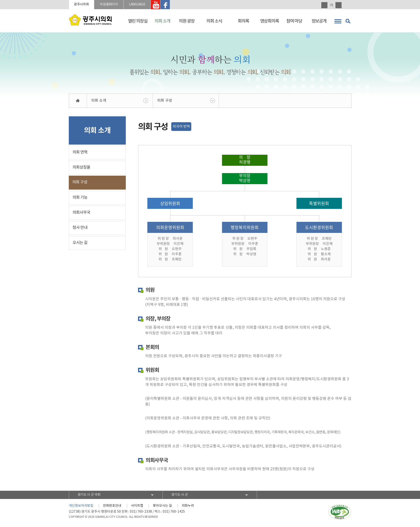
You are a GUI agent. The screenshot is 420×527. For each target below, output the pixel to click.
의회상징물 (81, 169)
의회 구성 (165, 102)
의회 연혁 (80, 154)
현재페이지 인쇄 (348, 5)
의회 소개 (162, 21)
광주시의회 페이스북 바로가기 (183, 5)
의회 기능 (80, 199)
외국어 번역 (181, 128)
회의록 (243, 21)
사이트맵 (137, 507)
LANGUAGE (150, 5)
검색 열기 (348, 21)
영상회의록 (269, 21)
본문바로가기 (0, 0)
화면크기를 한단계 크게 (324, 5)
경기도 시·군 (182, 496)
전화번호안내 (112, 507)
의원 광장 (187, 21)
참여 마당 (294, 21)
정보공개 (319, 21)
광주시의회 (84, 5)
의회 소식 (214, 21)
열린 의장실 (138, 21)
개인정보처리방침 (81, 507)
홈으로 (78, 102)
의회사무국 (81, 214)
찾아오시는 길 (162, 507)
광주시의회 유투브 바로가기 (172, 5)
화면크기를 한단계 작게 (338, 5)
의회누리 (188, 507)
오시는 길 (80, 244)
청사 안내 (80, 229)
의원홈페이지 (117, 5)
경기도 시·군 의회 (92, 496)
